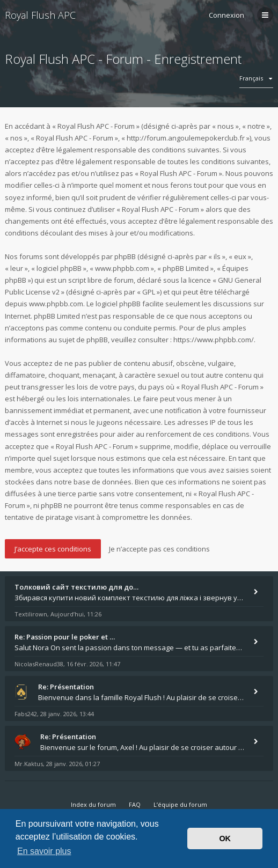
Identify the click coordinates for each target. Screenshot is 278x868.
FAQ (135, 804)
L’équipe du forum (180, 804)
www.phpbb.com (56, 304)
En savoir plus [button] (44, 851)
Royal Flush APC (40, 15)
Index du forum (93, 804)
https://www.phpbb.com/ (214, 340)
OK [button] (225, 838)
